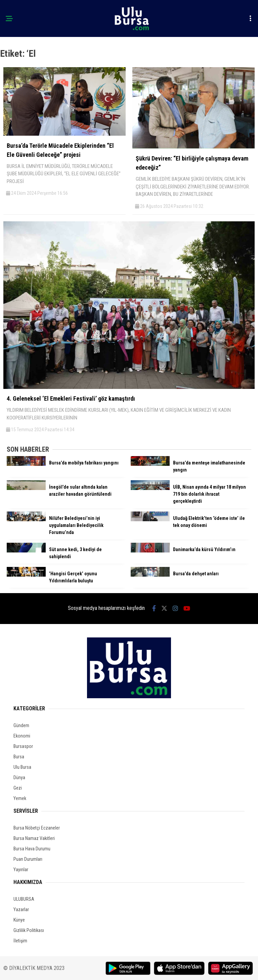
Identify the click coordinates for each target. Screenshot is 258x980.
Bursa (19, 757)
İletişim (20, 941)
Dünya (19, 777)
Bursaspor (23, 746)
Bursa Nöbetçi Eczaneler (37, 828)
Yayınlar (21, 870)
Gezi (18, 788)
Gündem (21, 725)
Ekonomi (22, 736)
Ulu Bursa (22, 767)
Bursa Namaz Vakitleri (34, 838)
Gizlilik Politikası (29, 930)
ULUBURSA (24, 899)
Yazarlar (21, 909)
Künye (19, 920)
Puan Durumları (28, 859)
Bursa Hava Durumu (32, 849)
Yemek (20, 798)
